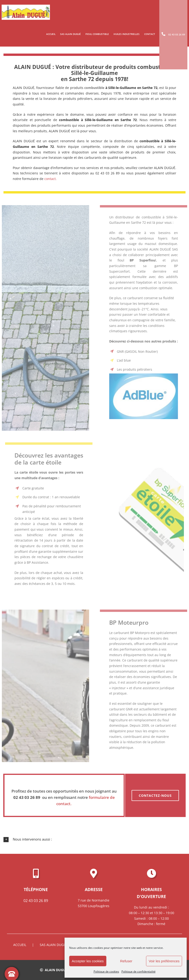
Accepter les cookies (88, 961)
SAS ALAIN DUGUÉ (54, 945)
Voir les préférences (164, 961)
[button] (94, 839)
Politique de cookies (106, 972)
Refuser (126, 961)
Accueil (20, 945)
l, (146, 260)
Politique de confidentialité (138, 972)
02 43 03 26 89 (36, 901)
